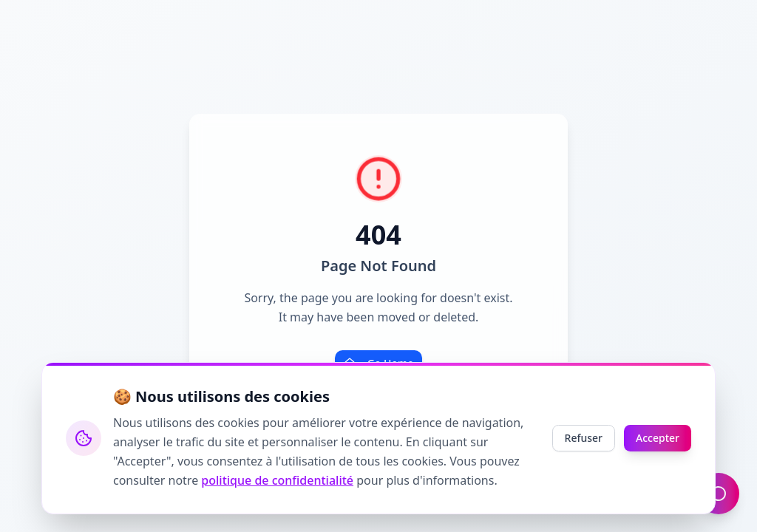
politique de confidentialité (277, 480)
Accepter (658, 438)
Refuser (584, 438)
